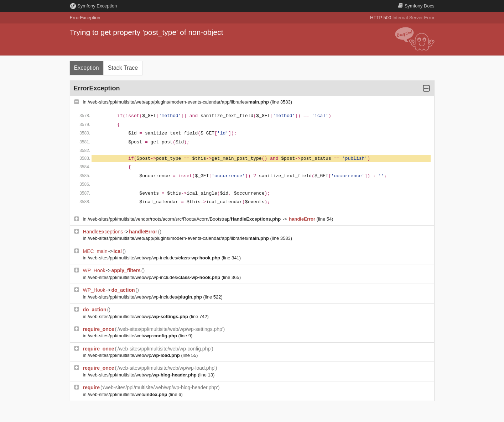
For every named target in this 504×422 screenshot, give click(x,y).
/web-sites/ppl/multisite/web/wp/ (138, 316)
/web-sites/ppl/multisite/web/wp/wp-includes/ (155, 258)
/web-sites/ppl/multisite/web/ (133, 336)
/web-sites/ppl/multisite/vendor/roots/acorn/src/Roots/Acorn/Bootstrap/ (185, 219)
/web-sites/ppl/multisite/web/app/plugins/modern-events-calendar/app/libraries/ (179, 102)
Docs (416, 6)
